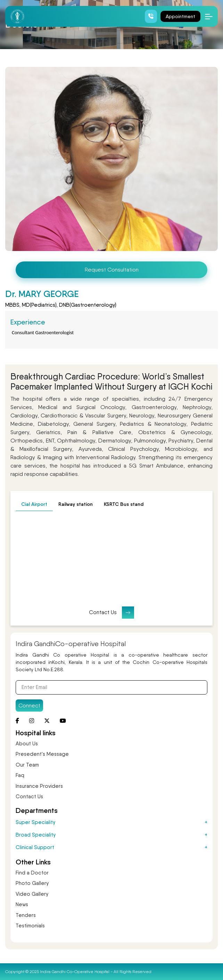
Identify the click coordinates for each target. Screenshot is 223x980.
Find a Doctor (32, 873)
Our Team (27, 765)
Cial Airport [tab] (34, 504)
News (22, 904)
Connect (29, 705)
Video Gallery (32, 894)
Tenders (26, 915)
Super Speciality (111, 822)
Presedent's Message (42, 754)
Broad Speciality (111, 835)
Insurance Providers (39, 786)
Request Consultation (112, 270)
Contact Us (111, 613)
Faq (20, 775)
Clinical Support (111, 847)
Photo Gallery (32, 883)
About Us (27, 744)
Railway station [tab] (76, 504)
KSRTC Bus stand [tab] (124, 504)
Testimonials (30, 926)
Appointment (180, 16)
